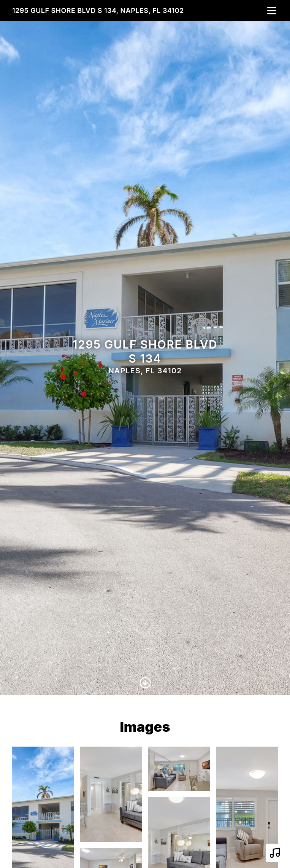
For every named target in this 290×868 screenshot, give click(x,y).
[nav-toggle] (272, 11)
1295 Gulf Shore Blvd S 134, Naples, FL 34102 (98, 10)
